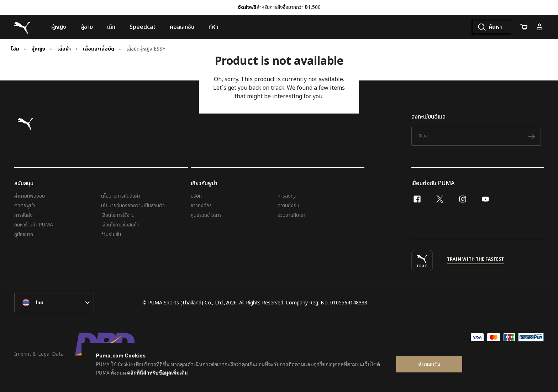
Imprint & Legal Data (39, 354)
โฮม (15, 49)
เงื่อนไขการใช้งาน (118, 215)
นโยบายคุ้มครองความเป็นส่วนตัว (133, 206)
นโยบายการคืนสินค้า (121, 196)
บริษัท (196, 196)
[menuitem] (59, 27)
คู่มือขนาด (24, 234)
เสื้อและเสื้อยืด (99, 49)
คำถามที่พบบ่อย (30, 196)
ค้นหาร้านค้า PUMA (34, 225)
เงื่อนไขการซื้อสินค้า (120, 225)
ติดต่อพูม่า (25, 206)
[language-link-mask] (54, 303)
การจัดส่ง (23, 215)
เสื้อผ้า (64, 49)
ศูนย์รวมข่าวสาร (206, 215)
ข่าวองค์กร (201, 206)
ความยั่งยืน (288, 206)
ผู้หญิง (38, 49)
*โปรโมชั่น (111, 234)
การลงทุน (287, 196)
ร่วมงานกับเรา (291, 215)
